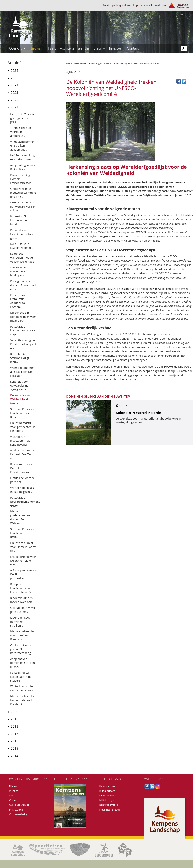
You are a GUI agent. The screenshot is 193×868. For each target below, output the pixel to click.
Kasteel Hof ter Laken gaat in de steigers (21, 677)
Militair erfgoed (108, 800)
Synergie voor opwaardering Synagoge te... (19, 385)
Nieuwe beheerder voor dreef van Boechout (22, 635)
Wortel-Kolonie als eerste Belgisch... (22, 490)
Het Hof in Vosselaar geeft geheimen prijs (23, 118)
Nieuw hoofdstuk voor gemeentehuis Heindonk (23, 427)
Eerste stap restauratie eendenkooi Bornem (18, 301)
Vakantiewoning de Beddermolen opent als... (23, 344)
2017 (14, 734)
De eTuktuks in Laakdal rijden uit (21, 246)
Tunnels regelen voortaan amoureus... (21, 132)
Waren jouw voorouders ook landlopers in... (21, 271)
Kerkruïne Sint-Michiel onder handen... (20, 220)
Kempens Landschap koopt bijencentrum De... (22, 588)
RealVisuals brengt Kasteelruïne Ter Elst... (22, 454)
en (181, 14)
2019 (14, 719)
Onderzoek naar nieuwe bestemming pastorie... (23, 193)
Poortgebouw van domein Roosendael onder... (23, 285)
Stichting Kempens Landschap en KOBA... (22, 533)
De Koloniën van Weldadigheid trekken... (21, 399)
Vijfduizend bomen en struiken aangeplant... (22, 146)
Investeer (116, 48)
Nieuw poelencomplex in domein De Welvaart (22, 517)
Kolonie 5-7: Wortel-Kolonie (138, 413)
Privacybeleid (16, 810)
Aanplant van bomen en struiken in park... (22, 663)
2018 (14, 726)
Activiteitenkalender (75, 48)
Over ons (17, 48)
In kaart (50, 48)
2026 (14, 70)
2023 (14, 93)
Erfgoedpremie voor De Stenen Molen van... (23, 561)
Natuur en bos (107, 786)
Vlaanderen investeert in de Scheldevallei (20, 441)
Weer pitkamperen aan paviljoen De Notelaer (22, 372)
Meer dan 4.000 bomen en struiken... (20, 621)
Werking (14, 791)
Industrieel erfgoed (110, 810)
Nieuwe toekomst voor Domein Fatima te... (23, 547)
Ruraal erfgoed (107, 791)
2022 (14, 100)
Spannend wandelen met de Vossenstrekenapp (22, 258)
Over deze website (19, 805)
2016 (14, 741)
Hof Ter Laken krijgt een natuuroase (23, 157)
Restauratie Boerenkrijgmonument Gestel (25, 501)
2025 (14, 78)
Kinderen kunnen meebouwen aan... (22, 600)
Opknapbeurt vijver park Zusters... (23, 610)
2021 (14, 107)
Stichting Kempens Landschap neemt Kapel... (22, 413)
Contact (133, 48)
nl (176, 14)
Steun (99, 48)
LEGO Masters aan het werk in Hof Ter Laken (23, 206)
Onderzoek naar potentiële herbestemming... (22, 649)
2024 (14, 85)
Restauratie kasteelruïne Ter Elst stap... (23, 330)
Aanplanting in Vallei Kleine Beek (23, 167)
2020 (14, 712)
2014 (14, 756)
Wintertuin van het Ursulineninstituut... (23, 688)
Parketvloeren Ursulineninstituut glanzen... (22, 234)
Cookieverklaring (18, 814)
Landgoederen (107, 796)
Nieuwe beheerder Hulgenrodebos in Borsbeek (22, 700)
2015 (14, 748)
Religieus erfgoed (109, 805)
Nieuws (35, 48)
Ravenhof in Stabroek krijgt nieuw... (20, 358)
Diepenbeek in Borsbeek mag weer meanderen (23, 317)
